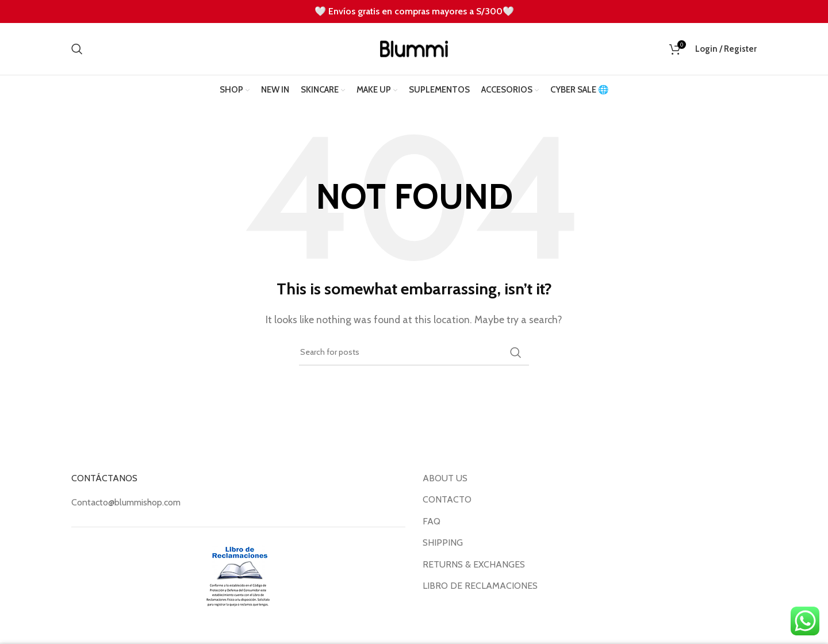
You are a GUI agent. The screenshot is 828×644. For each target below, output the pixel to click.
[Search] (77, 49)
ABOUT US (445, 478)
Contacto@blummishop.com (126, 502)
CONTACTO (447, 499)
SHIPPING (443, 543)
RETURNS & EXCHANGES (474, 564)
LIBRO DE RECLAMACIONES (480, 586)
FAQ (432, 521)
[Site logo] (414, 48)
